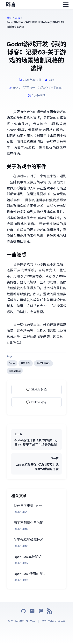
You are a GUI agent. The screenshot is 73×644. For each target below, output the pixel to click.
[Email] (32, 612)
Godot (12, 363)
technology (15, 371)
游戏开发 (26, 363)
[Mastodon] (41, 612)
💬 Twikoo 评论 (36, 402)
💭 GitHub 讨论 (36, 389)
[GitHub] (23, 612)
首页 (9, 18)
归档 (18, 18)
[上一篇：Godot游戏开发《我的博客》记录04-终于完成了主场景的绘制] (36, 440)
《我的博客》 (43, 363)
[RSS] (50, 612)
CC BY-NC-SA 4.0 (54, 621)
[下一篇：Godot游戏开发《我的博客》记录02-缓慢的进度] (36, 464)
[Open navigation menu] (66, 4)
